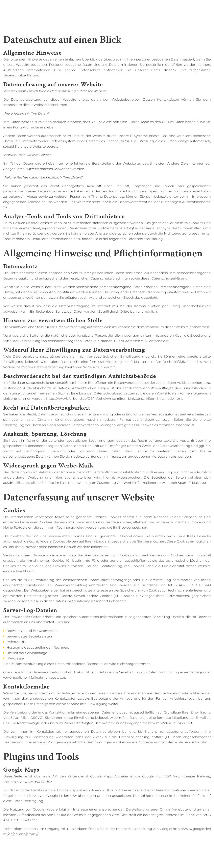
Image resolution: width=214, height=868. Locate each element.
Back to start (19, 6)
